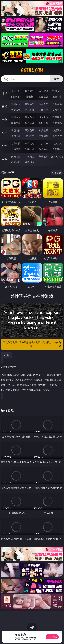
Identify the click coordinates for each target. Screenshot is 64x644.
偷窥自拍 (16, 130)
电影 (4, 120)
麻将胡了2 (16, 96)
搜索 (56, 79)
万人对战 (43, 91)
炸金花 (30, 96)
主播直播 (43, 110)
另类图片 (57, 136)
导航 (4, 159)
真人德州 (30, 91)
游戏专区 (57, 91)
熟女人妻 (16, 110)
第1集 (6, 355)
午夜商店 (30, 157)
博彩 (4, 93)
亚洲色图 (30, 130)
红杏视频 (16, 162)
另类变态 (57, 123)
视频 (4, 106)
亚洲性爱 (16, 117)
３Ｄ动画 (57, 104)
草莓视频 (43, 157)
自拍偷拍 (30, 104)
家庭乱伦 (30, 143)
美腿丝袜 (16, 136)
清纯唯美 (30, 136)
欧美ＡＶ (43, 104)
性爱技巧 (57, 149)
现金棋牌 (43, 96)
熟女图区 (43, 136)
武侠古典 (57, 143)
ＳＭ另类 (57, 110)
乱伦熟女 (43, 123)
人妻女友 (43, 143)
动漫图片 (57, 130)
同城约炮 (16, 157)
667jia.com (32, 70)
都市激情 (16, 143)
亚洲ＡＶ (16, 104)
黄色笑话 (43, 149)
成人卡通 (43, 117)
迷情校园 (16, 149)
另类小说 (30, 149)
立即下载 (52, 637)
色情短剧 (30, 162)
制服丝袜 (16, 123)
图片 (4, 133)
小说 (4, 146)
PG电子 (16, 91)
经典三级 (30, 123)
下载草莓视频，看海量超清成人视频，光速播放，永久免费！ (32, 344)
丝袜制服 (30, 110)
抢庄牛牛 (57, 96)
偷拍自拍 (30, 117)
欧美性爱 (57, 117)
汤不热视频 (57, 157)
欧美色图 (43, 130)
